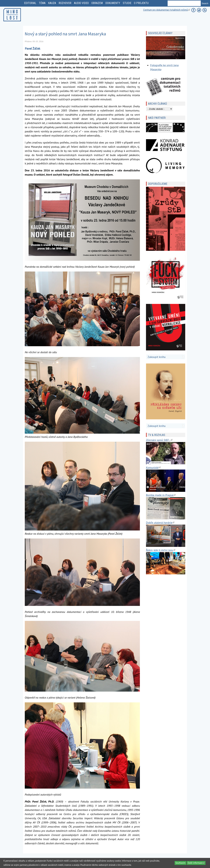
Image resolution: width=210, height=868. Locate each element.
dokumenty (113, 3)
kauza (52, 3)
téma (42, 3)
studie (127, 3)
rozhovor (65, 3)
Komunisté (153, 467)
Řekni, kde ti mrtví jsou (161, 550)
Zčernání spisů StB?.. (159, 440)
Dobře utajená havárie (160, 522)
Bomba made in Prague (161, 495)
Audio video (81, 3)
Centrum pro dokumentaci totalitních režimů (167, 10)
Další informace (197, 863)
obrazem (97, 3)
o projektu (141, 3)
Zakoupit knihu (157, 357)
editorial (30, 3)
